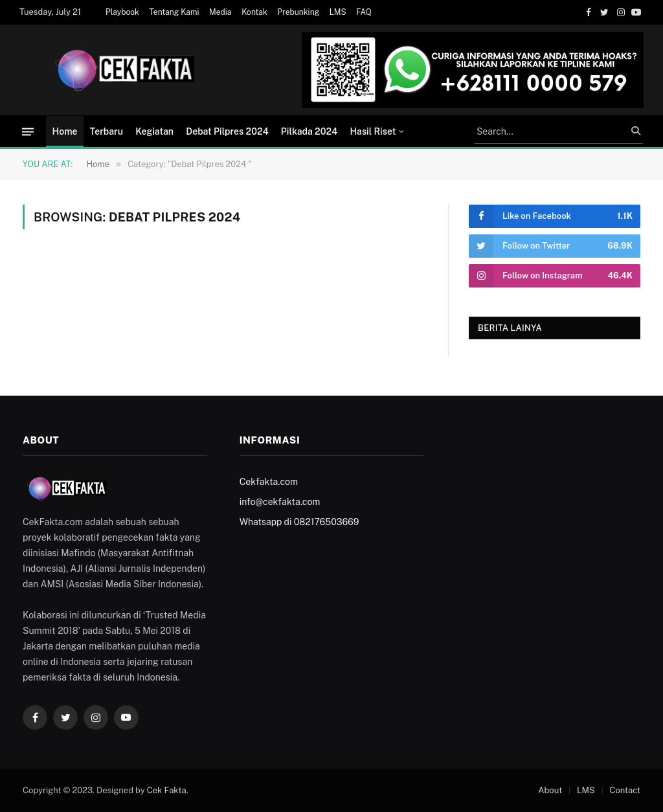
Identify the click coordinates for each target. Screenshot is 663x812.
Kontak (254, 12)
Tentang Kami (174, 12)
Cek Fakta (167, 790)
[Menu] (28, 131)
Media (220, 12)
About (550, 790)
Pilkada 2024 (309, 131)
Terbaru (107, 131)
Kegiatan (154, 131)
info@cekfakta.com (280, 502)
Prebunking (298, 12)
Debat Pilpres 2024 (227, 131)
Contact (625, 790)
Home (65, 131)
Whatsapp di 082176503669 (299, 522)
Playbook (122, 12)
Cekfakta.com (269, 482)
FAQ (364, 12)
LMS (338, 12)
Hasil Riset (373, 131)
